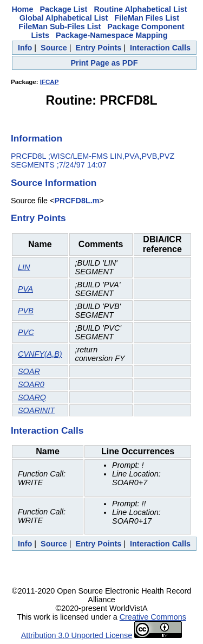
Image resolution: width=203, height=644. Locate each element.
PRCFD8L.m (77, 201)
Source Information (54, 183)
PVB (26, 311)
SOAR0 (31, 384)
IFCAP (50, 82)
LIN (24, 267)
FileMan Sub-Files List (60, 27)
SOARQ (32, 397)
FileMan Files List (147, 18)
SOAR (29, 371)
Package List (63, 9)
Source (54, 48)
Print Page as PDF (104, 63)
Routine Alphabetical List (140, 9)
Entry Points (99, 48)
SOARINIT (36, 410)
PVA (25, 289)
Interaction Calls (160, 48)
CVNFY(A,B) (40, 354)
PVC (26, 332)
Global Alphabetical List (64, 18)
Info (25, 48)
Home (22, 9)
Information (37, 138)
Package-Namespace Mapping (112, 35)
